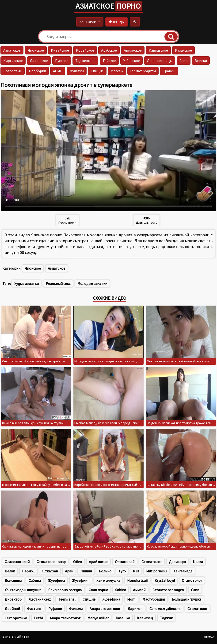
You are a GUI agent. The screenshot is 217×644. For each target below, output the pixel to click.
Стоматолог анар (51, 562)
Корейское (85, 50)
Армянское (133, 50)
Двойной (12, 609)
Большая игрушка (187, 599)
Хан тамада (183, 571)
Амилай (139, 590)
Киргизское (13, 61)
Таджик (166, 618)
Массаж (117, 71)
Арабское (109, 50)
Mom (131, 599)
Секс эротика (16, 618)
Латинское (39, 61)
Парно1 (28, 571)
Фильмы (76, 609)
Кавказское (158, 50)
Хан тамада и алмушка (23, 590)
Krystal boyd (165, 580)
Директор (13, 599)
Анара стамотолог (65, 618)
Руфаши (55, 609)
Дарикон (135, 609)
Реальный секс (58, 284)
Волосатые (13, 71)
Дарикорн (177, 562)
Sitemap (209, 637)
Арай (69, 571)
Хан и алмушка (108, 580)
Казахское (183, 50)
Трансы (169, 71)
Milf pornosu (156, 571)
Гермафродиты (143, 71)
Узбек (77, 562)
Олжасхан (50, 571)
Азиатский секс (16, 637)
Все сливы (13, 580)
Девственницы (160, 61)
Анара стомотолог (105, 609)
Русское (62, 61)
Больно (105, 571)
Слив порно (98, 590)
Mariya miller (98, 618)
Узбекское (131, 61)
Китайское (60, 50)
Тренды (117, 22)
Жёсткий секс (40, 599)
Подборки (37, 71)
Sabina (121, 590)
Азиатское (109, 6)
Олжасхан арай (17, 562)
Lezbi (38, 618)
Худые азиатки (27, 284)
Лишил (86, 571)
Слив (195, 590)
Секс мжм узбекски (165, 609)
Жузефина (56, 580)
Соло (184, 61)
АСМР (58, 71)
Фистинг (34, 609)
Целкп (10, 571)
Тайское (109, 61)
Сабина (35, 580)
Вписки (201, 61)
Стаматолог (198, 609)
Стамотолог (192, 580)
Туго (122, 571)
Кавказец (145, 618)
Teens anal (67, 599)
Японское (36, 50)
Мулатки (77, 71)
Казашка (123, 618)
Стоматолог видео (168, 590)
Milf (136, 571)
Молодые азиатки (92, 284)
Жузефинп (81, 580)
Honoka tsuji (137, 580)
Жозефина (111, 599)
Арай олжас (98, 562)
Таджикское (85, 61)
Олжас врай (125, 562)
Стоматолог (152, 562)
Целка (198, 562)
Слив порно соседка (65, 590)
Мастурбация (154, 599)
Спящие (97, 71)
